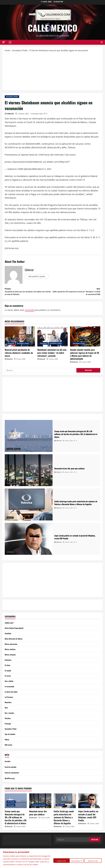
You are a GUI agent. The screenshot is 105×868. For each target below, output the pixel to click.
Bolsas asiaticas (11, 654)
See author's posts (38, 277)
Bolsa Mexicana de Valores (15, 642)
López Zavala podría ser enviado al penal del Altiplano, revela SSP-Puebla (88, 828)
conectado (30, 313)
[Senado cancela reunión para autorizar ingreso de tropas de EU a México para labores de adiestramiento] (85, 339)
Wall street (9, 757)
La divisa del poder (13, 486)
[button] (4, 42)
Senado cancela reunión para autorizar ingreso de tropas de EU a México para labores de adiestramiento (85, 357)
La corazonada (10, 694)
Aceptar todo (94, 859)
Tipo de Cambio (11, 745)
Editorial (10, 114)
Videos (7, 751)
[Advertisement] (52, 71)
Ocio (6, 717)
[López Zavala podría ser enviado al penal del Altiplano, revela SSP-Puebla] (29, 541)
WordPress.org (10, 790)
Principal (11, 346)
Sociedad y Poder (12, 97)
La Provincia (11, 554)
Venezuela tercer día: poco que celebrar (38, 825)
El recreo (8, 682)
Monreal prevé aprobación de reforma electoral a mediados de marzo (19, 355)
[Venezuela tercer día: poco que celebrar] (29, 473)
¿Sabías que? (10, 625)
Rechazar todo (75, 859)
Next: (76, 293)
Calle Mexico (53, 28)
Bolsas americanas (12, 648)
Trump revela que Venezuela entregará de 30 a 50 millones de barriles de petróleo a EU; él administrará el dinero (16, 829)
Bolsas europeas (11, 660)
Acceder (8, 773)
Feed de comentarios (13, 785)
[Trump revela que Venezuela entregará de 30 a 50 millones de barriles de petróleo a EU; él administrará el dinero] (29, 438)
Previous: (29, 293)
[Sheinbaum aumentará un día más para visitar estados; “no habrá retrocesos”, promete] (52, 339)
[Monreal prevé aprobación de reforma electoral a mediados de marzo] (20, 339)
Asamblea (8, 637)
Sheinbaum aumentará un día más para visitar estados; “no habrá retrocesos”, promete (52, 355)
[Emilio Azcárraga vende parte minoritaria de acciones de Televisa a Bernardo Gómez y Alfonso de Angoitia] (29, 507)
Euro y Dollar (10, 688)
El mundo (10, 451)
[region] (52, 857)
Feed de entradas (11, 779)
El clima (8, 671)
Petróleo (8, 728)
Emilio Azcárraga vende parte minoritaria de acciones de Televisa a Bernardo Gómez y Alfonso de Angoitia (64, 829)
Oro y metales (10, 722)
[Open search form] (102, 42)
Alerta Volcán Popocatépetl (15, 631)
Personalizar (57, 859)
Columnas (8, 665)
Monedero (10, 520)
